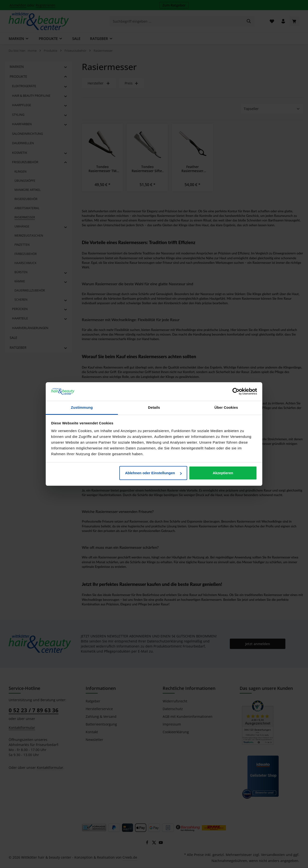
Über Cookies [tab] (226, 407)
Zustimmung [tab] (82, 407)
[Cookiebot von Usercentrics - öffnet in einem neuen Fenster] (236, 392)
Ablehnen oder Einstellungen (154, 473)
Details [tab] (154, 407)
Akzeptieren (223, 473)
